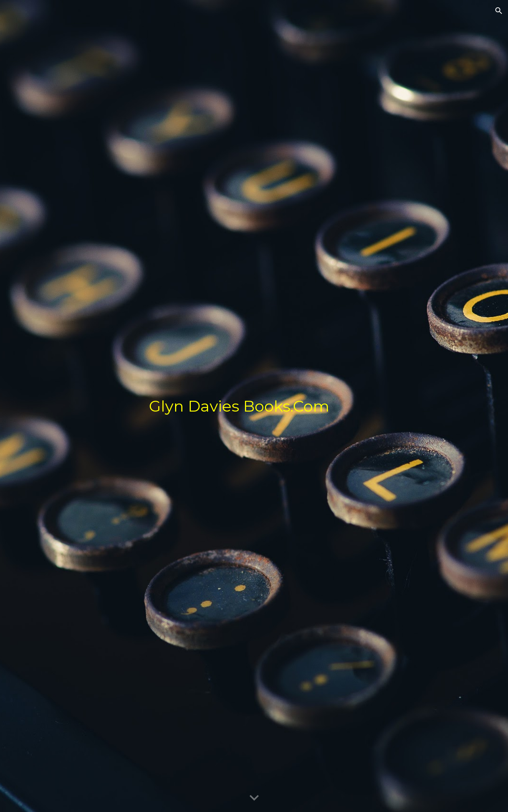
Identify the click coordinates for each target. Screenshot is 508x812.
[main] (311, 406)
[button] (499, 11)
